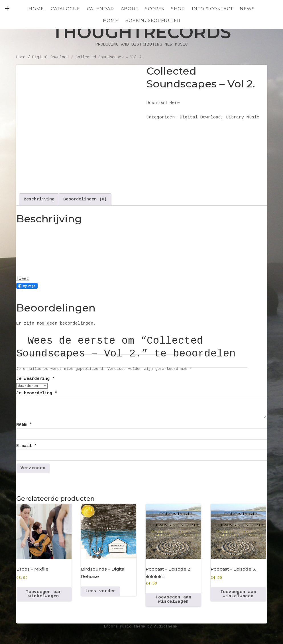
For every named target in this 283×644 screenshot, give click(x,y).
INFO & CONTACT (212, 9)
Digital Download (50, 57)
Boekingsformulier (153, 20)
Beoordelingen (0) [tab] (85, 199)
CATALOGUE (65, 9)
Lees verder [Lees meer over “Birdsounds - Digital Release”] (100, 591)
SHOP (178, 9)
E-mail (27, 446)
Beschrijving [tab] (39, 199)
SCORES (155, 9)
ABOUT (130, 9)
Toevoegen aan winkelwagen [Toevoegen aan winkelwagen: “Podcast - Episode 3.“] (238, 594)
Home (36, 9)
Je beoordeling (37, 393)
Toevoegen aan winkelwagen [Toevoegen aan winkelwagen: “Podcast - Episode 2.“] (173, 600)
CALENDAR (100, 9)
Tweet (23, 279)
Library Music (243, 117)
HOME (111, 20)
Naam (24, 425)
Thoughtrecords (142, 32)
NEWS (247, 9)
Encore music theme (125, 626)
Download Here (163, 103)
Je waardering (35, 379)
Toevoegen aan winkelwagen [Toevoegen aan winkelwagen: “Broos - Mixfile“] (44, 594)
